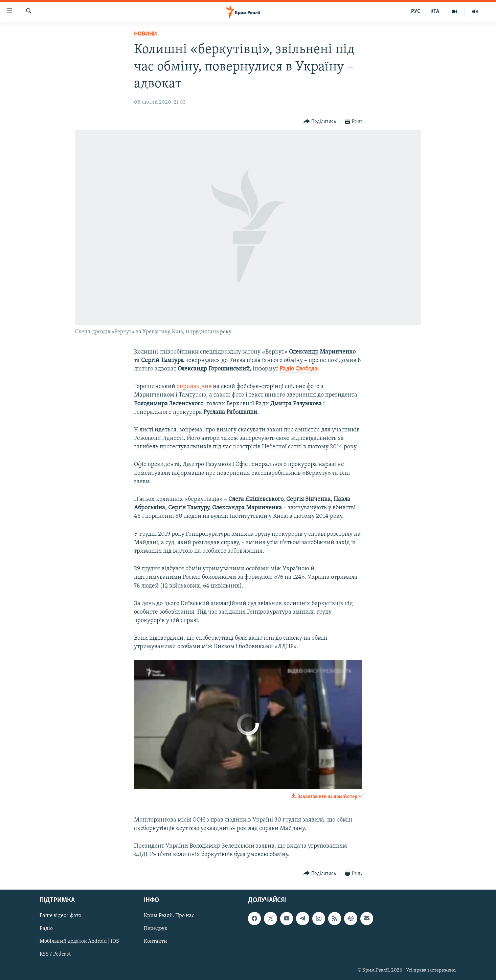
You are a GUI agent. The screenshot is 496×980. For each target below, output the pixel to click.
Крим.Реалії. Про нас (169, 916)
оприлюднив (194, 387)
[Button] (320, 122)
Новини (145, 34)
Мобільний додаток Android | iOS (79, 941)
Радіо (46, 929)
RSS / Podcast (55, 954)
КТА (435, 12)
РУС (416, 12)
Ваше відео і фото (60, 916)
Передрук (156, 929)
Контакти (155, 941)
